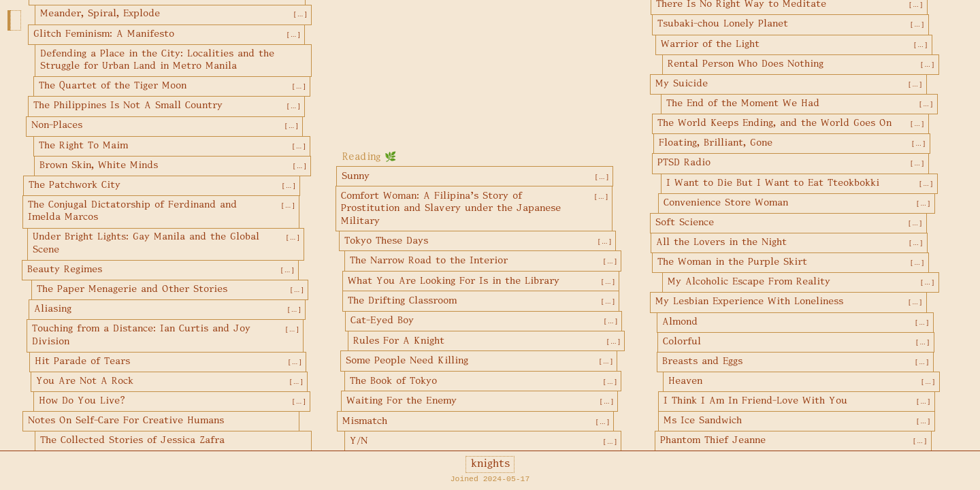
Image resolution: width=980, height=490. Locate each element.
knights (490, 464)
